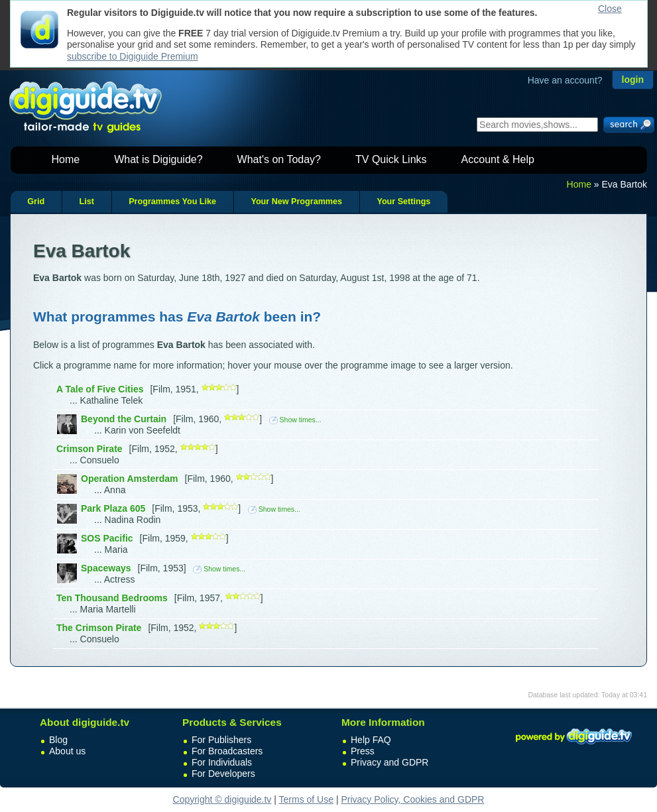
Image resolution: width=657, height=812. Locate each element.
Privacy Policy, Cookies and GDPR (412, 799)
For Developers (223, 774)
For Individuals (222, 762)
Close (610, 9)
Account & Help (498, 159)
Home (66, 159)
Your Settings (403, 202)
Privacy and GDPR (389, 762)
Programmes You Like (172, 202)
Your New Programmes (296, 202)
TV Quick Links (391, 159)
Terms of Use (306, 799)
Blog (58, 740)
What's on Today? (279, 159)
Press (363, 751)
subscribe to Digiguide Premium (133, 56)
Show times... (295, 420)
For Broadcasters (227, 751)
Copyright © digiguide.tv (222, 799)
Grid (36, 202)
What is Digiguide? (158, 159)
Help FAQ (371, 740)
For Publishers (221, 740)
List (86, 202)
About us (67, 751)
